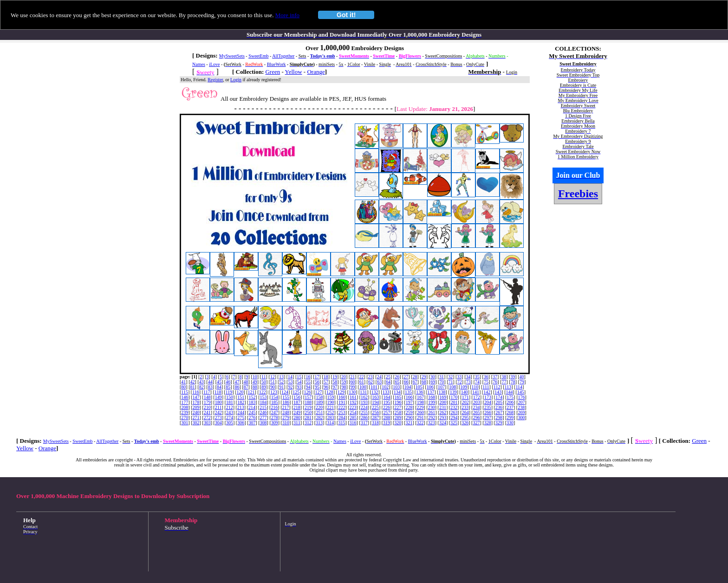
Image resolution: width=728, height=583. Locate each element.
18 (326, 377)
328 (488, 423)
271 (196, 418)
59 (344, 382)
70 (442, 382)
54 (299, 382)
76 (495, 382)
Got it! (346, 15)
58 (335, 382)
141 (476, 392)
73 (468, 382)
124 (285, 392)
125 (296, 392)
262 (443, 412)
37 (495, 377)
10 (255, 377)
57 (326, 382)
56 (317, 382)
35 (477, 377)
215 (263, 407)
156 (297, 397)
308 (263, 423)
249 (297, 412)
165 (398, 397)
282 (319, 418)
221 (330, 407)
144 (510, 392)
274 (230, 418)
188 (308, 402)
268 (510, 412)
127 (319, 392)
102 (385, 387)
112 (497, 387)
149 (218, 397)
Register (215, 80)
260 (420, 412)
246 (263, 412)
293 (443, 418)
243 (230, 412)
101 (374, 387)
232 (454, 407)
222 (341, 407)
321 (409, 423)
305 (230, 423)
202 (465, 402)
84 (219, 387)
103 (396, 387)
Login (236, 80)
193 (364, 402)
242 (218, 412)
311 (297, 423)
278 (275, 418)
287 (375, 418)
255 (364, 412)
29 (424, 377)
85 (228, 387)
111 (486, 387)
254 (353, 412)
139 (453, 392)
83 (210, 387)
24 (379, 377)
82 (201, 387)
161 (353, 397)
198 (420, 402)
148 (207, 397)
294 (454, 418)
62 (370, 382)
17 (317, 377)
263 (454, 412)
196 (398, 402)
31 (442, 377)
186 (286, 402)
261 (432, 412)
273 (218, 418)
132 (374, 392)
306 (241, 423)
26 (397, 377)
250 (308, 412)
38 (504, 377)
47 (237, 382)
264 (465, 412)
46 (228, 382)
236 (499, 407)
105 (419, 387)
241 (207, 412)
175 (510, 397)
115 (185, 392)
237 (510, 407)
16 (308, 377)
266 (488, 412)
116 (196, 392)
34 (468, 377)
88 (255, 387)
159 (331, 397)
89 (264, 387)
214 (252, 407)
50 (264, 382)
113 (508, 387)
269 (522, 412)
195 (387, 402)
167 (420, 397)
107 (441, 387)
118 (218, 392)
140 (465, 392)
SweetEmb (258, 56)
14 (290, 377)
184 (263, 402)
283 (331, 418)
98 (344, 387)
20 (344, 377)
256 (375, 412)
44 (210, 382)
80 (183, 387)
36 (486, 377)
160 (342, 397)
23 (370, 377)
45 (219, 382)
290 (409, 418)
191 (342, 402)
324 (443, 423)
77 (504, 382)
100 (363, 387)
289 (398, 418)
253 (342, 412)
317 (364, 423)
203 (477, 402)
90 (273, 387)
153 (263, 397)
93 (299, 387)
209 (196, 407)
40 (522, 377)
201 (454, 402)
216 (274, 407)
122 (263, 392)
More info (287, 15)
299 (510, 418)
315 (341, 423)
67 (415, 382)
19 (335, 377)
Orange (316, 72)
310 (286, 423)
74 (477, 382)
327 (476, 423)
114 (519, 387)
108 (452, 387)
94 (308, 387)
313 (319, 423)
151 (241, 397)
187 (297, 402)
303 (207, 423)
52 (281, 382)
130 (352, 392)
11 (264, 377)
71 (451, 382)
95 (317, 387)
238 (521, 407)
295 (465, 418)
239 (185, 412)
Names (199, 64)
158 (319, 397)
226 (387, 407)
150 (230, 397)
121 (251, 392)
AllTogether (283, 56)
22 (361, 377)
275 (241, 418)
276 (252, 418)
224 (364, 407)
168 (432, 397)
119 (229, 392)
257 (387, 412)
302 (196, 423)
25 (388, 377)
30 (433, 377)
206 (510, 402)
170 (454, 397)
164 (387, 397)
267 (499, 412)
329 (499, 423)
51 (273, 382)
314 (330, 423)
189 (319, 402)
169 (443, 397)
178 (196, 402)
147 (196, 397)
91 (281, 387)
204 (488, 402)
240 (196, 412)
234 (476, 407)
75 (486, 382)
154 (275, 397)
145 (521, 392)
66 (406, 382)
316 (353, 423)
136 (419, 392)
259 (409, 412)
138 (442, 392)
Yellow (294, 72)
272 (207, 418)
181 (230, 402)
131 (363, 392)
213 (241, 407)
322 (420, 423)
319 (387, 423)
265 (477, 412)
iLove (214, 64)
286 (364, 418)
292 (432, 418)
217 (286, 407)
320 (398, 423)
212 (230, 407)
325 (454, 423)
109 (464, 387)
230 (432, 407)
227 (398, 407)
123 (274, 392)
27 (406, 377)
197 (409, 402)
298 (499, 418)
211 (218, 407)
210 (207, 407)
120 (240, 392)
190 (331, 402)
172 (477, 397)
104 (407, 387)
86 (237, 387)
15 (299, 377)
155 (286, 397)
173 (488, 397)
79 (522, 382)
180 (218, 402)
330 (510, 423)
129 (341, 392)
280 (297, 418)
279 (286, 418)
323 (432, 423)
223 (353, 407)
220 (319, 407)
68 (424, 382)
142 (487, 392)
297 (488, 418)
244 (241, 412)
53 (290, 382)
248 (286, 412)
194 (375, 402)
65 (397, 382)
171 (465, 397)
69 (433, 382)
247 (275, 412)
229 (420, 407)
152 (252, 397)
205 (499, 402)
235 (488, 407)
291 (420, 418)
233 (465, 407)
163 (375, 397)
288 (387, 418)
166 (409, 397)
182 (241, 402)
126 (307, 392)
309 (275, 423)
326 (465, 423)
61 (362, 382)
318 (375, 423)
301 (185, 423)
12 (273, 377)
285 (353, 418)
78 (513, 382)
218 (297, 407)
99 (353, 387)
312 (308, 423)
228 (409, 407)
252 (331, 412)
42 (193, 382)
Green (273, 72)
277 (263, 418)
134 (397, 392)
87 (246, 387)
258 (398, 412)
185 (275, 402)
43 (201, 382)
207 (522, 402)
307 (252, 423)
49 (255, 382)
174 (499, 397)
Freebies (578, 194)
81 (193, 387)
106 (430, 387)
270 (185, 418)
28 (415, 377)
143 (498, 392)
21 (352, 377)
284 (342, 418)
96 (326, 387)
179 (207, 402)
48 (246, 382)
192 (353, 402)
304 (218, 423)
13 (281, 377)
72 (460, 382)
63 (379, 382)
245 (252, 412)
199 (432, 402)
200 (443, 402)
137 (431, 392)
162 (364, 397)
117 (207, 392)
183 (252, 402)
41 (183, 382)
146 (185, 397)
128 (330, 392)
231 (443, 407)
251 (319, 412)
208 (185, 407)
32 (450, 377)
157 (308, 397)
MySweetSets (232, 56)
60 (353, 382)
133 (386, 392)
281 (308, 418)
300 (522, 418)
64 (388, 382)
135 (408, 392)
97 (335, 387)
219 (308, 407)
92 (290, 387)
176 (522, 397)
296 (477, 418)
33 (459, 377)
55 (308, 382)
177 (185, 402)
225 (375, 407)
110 (475, 387)
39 (513, 377)
